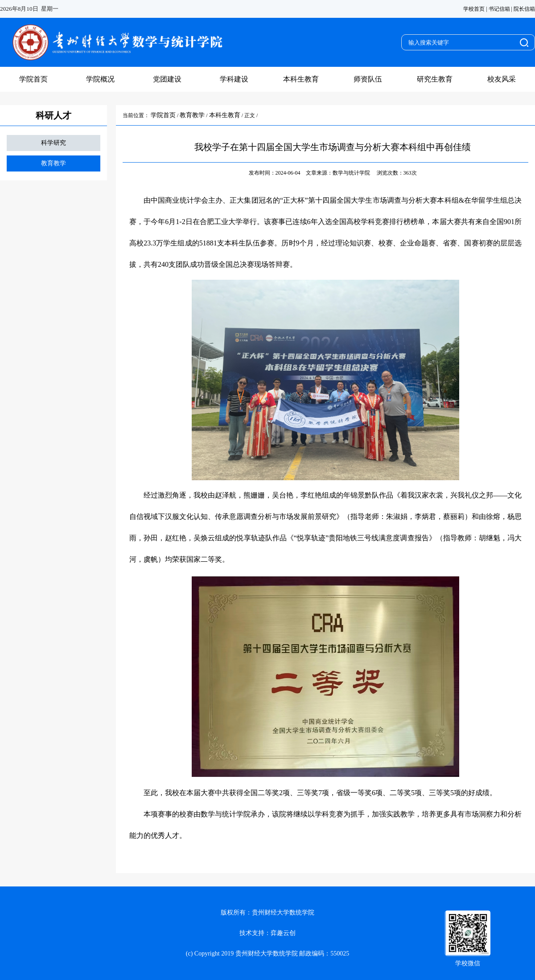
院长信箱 (524, 9)
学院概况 (100, 79)
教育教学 (53, 163)
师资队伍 (368, 79)
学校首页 (474, 9)
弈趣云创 (283, 933)
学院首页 (33, 79)
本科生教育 (301, 79)
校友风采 (502, 79)
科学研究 (53, 143)
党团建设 (167, 79)
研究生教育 (435, 79)
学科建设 (234, 79)
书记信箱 (499, 9)
